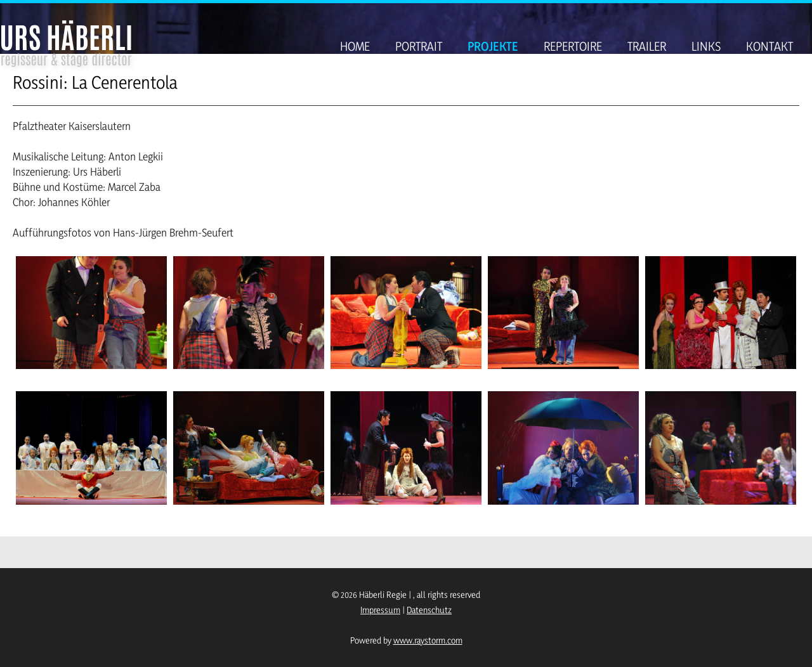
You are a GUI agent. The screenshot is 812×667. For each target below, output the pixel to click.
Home (355, 46)
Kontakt (769, 46)
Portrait (419, 46)
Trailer (647, 46)
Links (706, 46)
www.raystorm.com (428, 640)
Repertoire (573, 46)
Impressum (380, 610)
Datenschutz (429, 610)
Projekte (493, 46)
